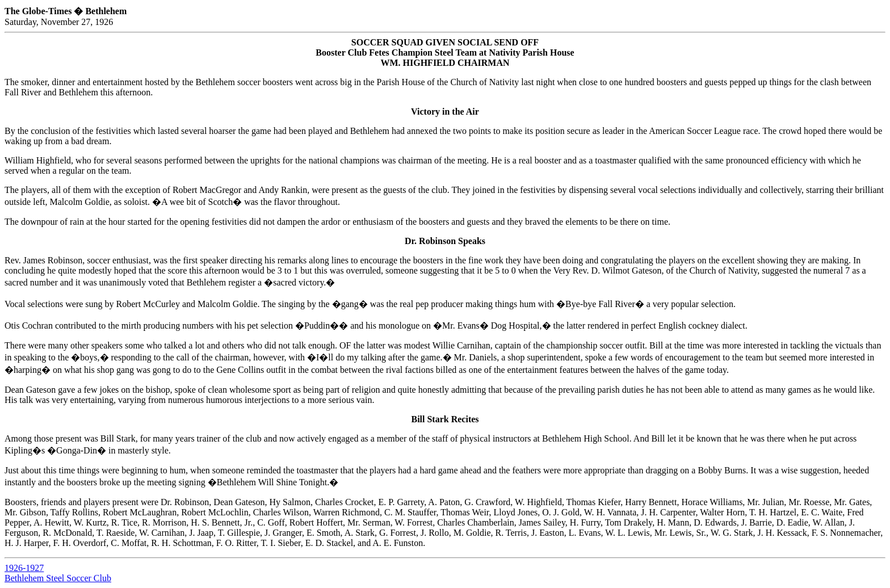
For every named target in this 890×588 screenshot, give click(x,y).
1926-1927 (24, 568)
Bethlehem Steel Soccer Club (58, 578)
